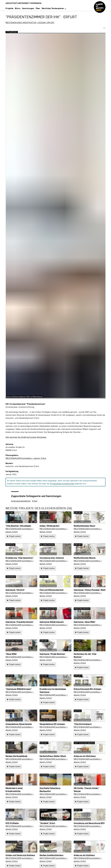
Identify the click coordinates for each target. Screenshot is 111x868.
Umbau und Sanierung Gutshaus (20, 855)
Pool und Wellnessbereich (52, 590)
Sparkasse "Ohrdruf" (15, 590)
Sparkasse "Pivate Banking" (52, 654)
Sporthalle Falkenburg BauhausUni (50, 789)
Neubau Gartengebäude (16, 756)
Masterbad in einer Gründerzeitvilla (14, 789)
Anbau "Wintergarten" (50, 526)
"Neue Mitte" (11, 654)
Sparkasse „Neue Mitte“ (85, 622)
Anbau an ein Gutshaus (84, 855)
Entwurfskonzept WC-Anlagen (88, 689)
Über (38, 8)
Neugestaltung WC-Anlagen (52, 724)
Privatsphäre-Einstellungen (62, 483)
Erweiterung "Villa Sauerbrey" (20, 558)
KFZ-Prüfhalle (12, 823)
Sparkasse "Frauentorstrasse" (20, 622)
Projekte (9, 8)
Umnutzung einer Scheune (52, 558)
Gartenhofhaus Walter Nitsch (53, 756)
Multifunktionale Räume (85, 558)
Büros (18, 8)
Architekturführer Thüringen (23, 3)
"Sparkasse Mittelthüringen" (19, 689)
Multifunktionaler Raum (84, 526)
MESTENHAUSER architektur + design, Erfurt (30, 22)
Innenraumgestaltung (21, 501)
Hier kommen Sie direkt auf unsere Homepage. (26, 437)
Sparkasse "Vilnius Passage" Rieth (90, 590)
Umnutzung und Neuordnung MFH (89, 823)
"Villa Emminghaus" (83, 724)
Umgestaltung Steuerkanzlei (19, 724)
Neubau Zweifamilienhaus (51, 855)
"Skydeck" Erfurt (47, 823)
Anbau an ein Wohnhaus (85, 756)
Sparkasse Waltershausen (52, 622)
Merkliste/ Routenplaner (54, 8)
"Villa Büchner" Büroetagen (18, 526)
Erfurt (35, 501)
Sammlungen (28, 8)
